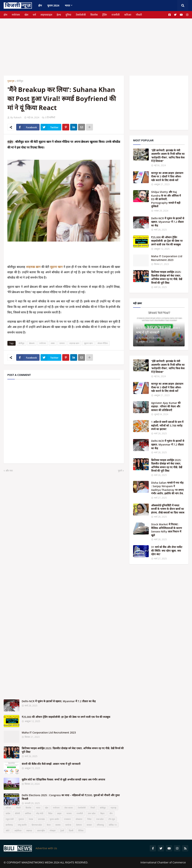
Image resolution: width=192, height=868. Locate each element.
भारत (38, 808)
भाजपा (69, 813)
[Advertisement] (96, 44)
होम (5, 15)
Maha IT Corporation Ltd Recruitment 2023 (49, 732)
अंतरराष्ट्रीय (41, 831)
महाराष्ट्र (113, 808)
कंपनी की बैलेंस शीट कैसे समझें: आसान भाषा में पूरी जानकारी (51, 764)
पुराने (120, 471)
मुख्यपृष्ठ (11, 81)
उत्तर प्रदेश (92, 813)
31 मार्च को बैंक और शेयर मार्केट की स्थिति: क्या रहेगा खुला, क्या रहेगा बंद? (167, 551)
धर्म (34, 15)
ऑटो (8, 831)
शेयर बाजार (69, 808)
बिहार (102, 813)
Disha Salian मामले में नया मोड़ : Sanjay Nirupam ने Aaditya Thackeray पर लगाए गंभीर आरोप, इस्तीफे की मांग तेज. (167, 488)
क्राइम (59, 813)
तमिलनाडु (100, 825)
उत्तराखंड (41, 819)
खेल (26, 15)
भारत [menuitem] (67, 5)
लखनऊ (29, 831)
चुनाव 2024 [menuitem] (53, 5)
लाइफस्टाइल (46, 15)
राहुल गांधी (10, 819)
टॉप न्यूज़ (112, 819)
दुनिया (68, 15)
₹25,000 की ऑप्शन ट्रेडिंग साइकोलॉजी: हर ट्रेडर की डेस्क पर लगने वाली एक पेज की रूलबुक (66, 717)
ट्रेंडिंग (105, 15)
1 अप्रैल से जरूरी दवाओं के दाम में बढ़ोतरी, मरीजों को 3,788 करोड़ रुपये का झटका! (167, 425)
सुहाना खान (88, 343)
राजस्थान (67, 819)
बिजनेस (94, 15)
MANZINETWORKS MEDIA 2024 (40, 862)
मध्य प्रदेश (100, 819)
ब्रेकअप (32, 343)
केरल (49, 825)
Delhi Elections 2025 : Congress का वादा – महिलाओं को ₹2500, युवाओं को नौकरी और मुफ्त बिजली (71, 797)
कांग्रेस (8, 813)
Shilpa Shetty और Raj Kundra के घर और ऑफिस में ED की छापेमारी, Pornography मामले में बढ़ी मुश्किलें (166, 199)
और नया (9, 471)
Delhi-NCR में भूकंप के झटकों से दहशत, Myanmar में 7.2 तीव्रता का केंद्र (59, 701)
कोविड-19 (113, 825)
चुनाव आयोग (54, 819)
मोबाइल (53, 831)
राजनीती (116, 15)
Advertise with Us (46, 848)
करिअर (128, 15)
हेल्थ (59, 15)
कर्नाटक (68, 825)
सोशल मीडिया (103, 343)
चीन (111, 813)
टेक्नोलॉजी (81, 15)
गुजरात (21, 819)
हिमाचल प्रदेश (37, 825)
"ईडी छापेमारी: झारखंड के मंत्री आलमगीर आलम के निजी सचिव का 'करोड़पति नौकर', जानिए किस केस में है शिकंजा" (168, 156)
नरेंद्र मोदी (40, 813)
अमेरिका (28, 813)
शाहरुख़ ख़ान (74, 343)
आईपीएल (18, 831)
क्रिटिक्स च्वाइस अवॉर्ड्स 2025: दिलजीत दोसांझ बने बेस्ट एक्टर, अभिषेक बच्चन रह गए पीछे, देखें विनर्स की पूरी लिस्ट (73, 750)
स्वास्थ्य (58, 825)
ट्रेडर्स (62, 831)
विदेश (50, 813)
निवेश (89, 819)
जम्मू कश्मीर (22, 825)
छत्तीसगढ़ (9, 825)
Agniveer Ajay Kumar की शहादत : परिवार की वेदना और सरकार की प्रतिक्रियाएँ (166, 406)
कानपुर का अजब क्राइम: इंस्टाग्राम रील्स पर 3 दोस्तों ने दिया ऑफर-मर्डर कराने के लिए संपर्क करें (167, 177)
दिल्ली (71, 831)
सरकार (89, 825)
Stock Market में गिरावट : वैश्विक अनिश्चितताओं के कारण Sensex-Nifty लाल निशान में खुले (167, 530)
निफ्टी (93, 808)
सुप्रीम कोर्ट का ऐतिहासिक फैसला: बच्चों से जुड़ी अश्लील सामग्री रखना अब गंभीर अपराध (63, 779)
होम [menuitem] (40, 5)
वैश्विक (81, 831)
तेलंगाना (79, 825)
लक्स (53, 343)
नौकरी (139, 15)
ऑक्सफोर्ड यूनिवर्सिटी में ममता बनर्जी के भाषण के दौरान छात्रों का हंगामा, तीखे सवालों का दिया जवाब (168, 509)
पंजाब (31, 819)
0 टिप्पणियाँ (50, 117)
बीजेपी (17, 813)
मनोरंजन (16, 15)
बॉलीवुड (20, 81)
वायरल (62, 343)
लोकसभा (79, 819)
